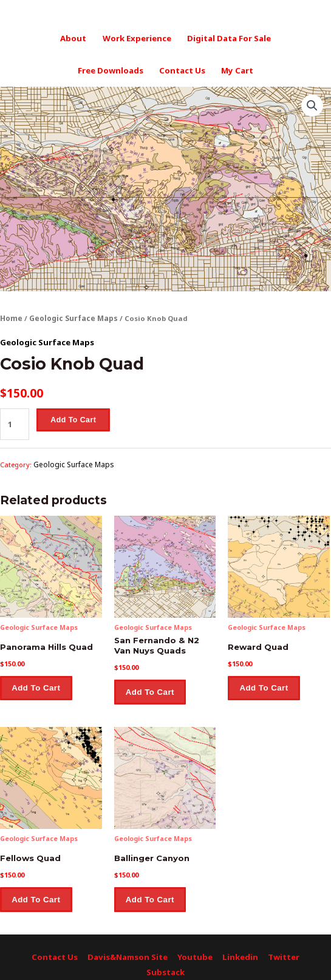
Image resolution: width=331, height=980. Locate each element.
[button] (313, 101)
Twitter (278, 943)
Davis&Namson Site (129, 943)
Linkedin (236, 943)
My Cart (234, 67)
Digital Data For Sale (226, 37)
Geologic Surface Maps (71, 313)
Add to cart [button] (37, 677)
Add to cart (71, 413)
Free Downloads (113, 67)
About (77, 37)
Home (11, 313)
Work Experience (137, 37)
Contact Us (182, 67)
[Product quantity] (14, 417)
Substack (166, 957)
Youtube (194, 943)
